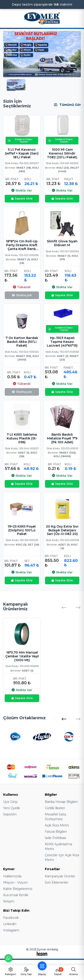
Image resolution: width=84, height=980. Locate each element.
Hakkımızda (12, 876)
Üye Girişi (10, 802)
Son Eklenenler (57, 882)
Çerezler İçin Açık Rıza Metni (62, 857)
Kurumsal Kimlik (16, 895)
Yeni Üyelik (12, 808)
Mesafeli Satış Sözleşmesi (55, 817)
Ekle (22, 199)
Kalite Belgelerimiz (18, 889)
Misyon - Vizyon (15, 882)
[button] (64, 719)
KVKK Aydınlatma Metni (58, 846)
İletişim (9, 901)
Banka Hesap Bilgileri (61, 802)
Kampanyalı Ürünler (60, 876)
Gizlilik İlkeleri (55, 808)
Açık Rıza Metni (57, 825)
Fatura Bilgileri (56, 832)
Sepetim (10, 814)
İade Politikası (55, 838)
